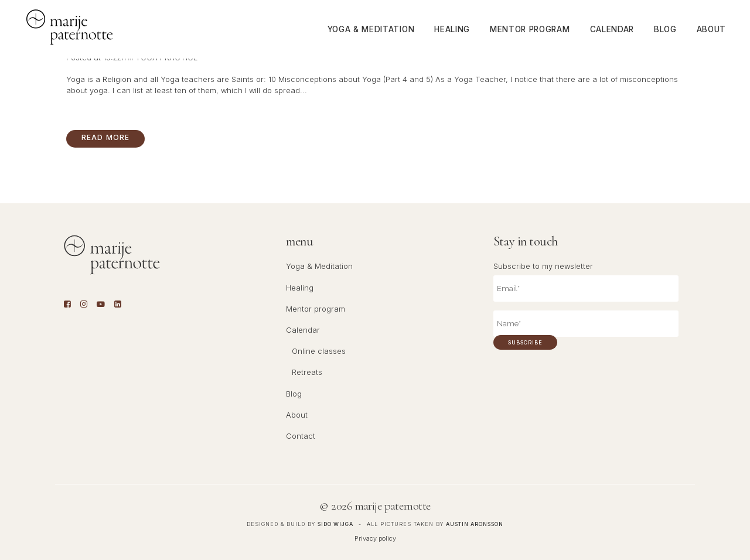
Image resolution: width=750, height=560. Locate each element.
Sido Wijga (335, 524)
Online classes (319, 351)
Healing (300, 288)
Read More (106, 137)
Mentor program (316, 309)
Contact (301, 436)
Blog (294, 394)
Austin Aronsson (475, 524)
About (297, 415)
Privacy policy (375, 538)
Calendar (303, 330)
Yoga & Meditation (319, 266)
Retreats (307, 372)
